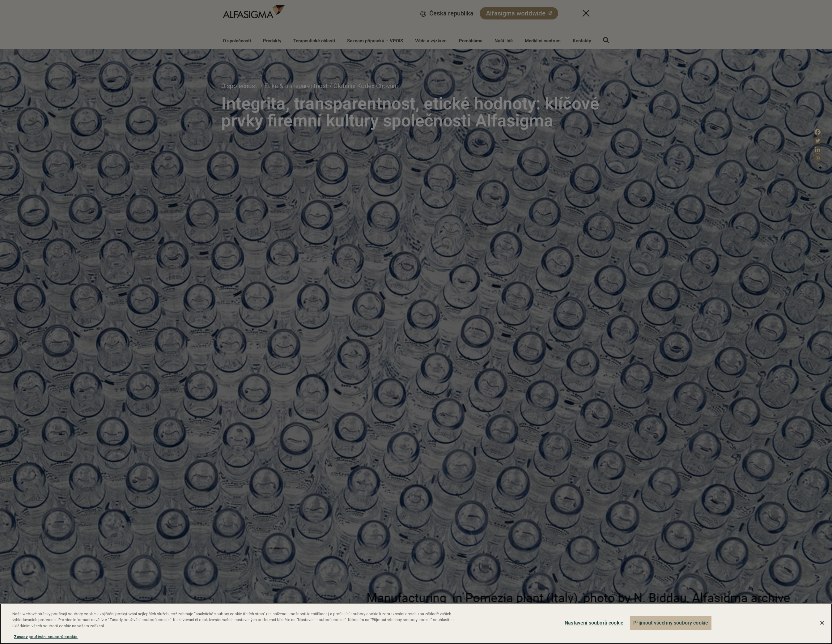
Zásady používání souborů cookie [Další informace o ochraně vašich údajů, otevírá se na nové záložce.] (46, 637)
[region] (416, 624)
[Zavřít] (822, 623)
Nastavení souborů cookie (594, 623)
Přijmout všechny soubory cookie (671, 623)
